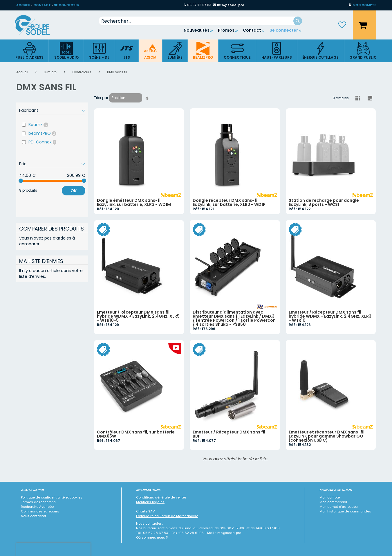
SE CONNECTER (67, 5)
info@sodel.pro (231, 5)
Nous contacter (34, 516)
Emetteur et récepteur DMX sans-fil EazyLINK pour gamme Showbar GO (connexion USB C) (327, 436)
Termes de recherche (38, 502)
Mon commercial (333, 502)
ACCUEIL (23, 5)
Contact (252, 30)
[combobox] (200, 21)
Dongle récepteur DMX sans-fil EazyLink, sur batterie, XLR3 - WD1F (229, 202)
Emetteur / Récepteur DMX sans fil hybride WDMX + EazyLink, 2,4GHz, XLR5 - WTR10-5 (138, 316)
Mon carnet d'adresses (339, 507)
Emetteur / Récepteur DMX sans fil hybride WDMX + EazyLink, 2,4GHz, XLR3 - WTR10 (330, 316)
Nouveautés (197, 30)
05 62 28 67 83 (199, 5)
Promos (226, 30)
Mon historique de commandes (345, 511)
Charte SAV (146, 511)
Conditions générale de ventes (161, 497)
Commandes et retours (40, 511)
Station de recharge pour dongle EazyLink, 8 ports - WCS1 (324, 202)
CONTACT (42, 5)
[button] (362, 5)
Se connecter (284, 30)
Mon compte (330, 497)
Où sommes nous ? (152, 537)
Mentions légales (150, 502)
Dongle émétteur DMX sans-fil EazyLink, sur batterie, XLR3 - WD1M (134, 202)
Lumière (51, 72)
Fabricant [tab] (29, 110)
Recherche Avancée (37, 507)
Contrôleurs (82, 72)
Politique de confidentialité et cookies (52, 497)
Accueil (23, 72)
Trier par (101, 98)
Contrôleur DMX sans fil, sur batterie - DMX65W (137, 434)
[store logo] (37, 25)
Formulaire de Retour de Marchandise (167, 516)
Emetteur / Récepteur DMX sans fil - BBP (231, 434)
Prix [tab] (22, 164)
